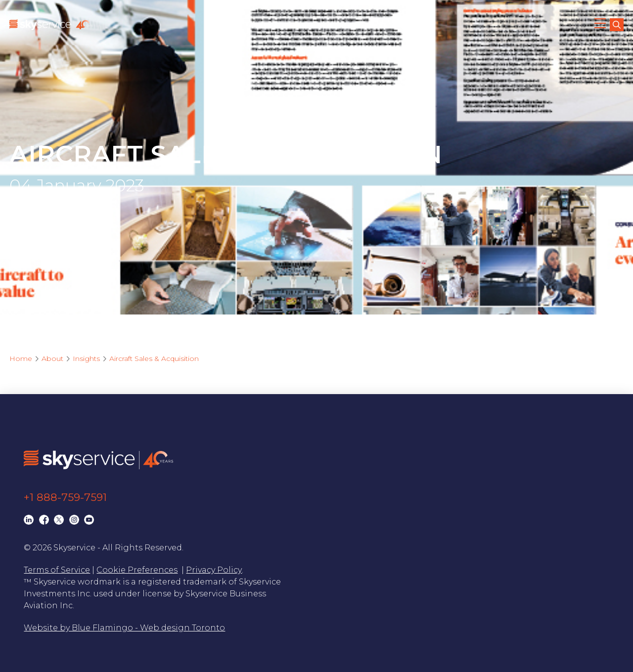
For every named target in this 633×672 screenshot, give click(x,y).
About (52, 358)
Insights (86, 358)
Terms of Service (57, 570)
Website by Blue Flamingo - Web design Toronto (124, 628)
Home (21, 358)
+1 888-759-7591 (65, 497)
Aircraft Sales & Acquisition (154, 358)
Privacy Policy (214, 570)
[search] (617, 25)
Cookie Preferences (137, 570)
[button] (601, 25)
